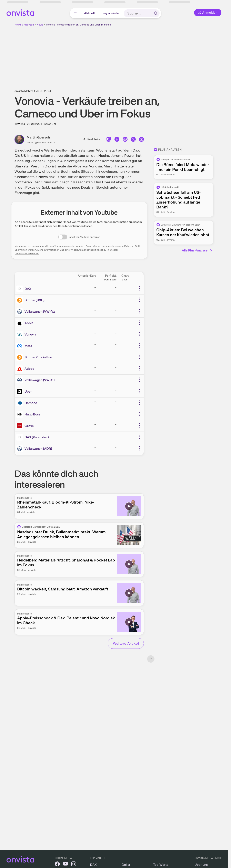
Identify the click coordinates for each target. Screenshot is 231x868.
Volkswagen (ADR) (38, 449)
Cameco (31, 403)
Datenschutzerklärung (27, 254)
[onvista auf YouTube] (66, 865)
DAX (28, 289)
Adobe (29, 369)
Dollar (126, 865)
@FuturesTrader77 (45, 143)
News (40, 25)
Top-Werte (161, 865)
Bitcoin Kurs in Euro (39, 357)
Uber (28, 391)
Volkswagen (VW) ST (40, 380)
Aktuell (89, 13)
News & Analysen (24, 25)
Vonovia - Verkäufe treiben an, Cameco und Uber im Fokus (78, 25)
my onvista (111, 13)
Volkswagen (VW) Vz (40, 312)
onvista (20, 124)
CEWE (29, 426)
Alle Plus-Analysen (197, 250)
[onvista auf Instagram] (74, 865)
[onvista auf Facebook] (57, 865)
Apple (29, 323)
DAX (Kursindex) (37, 437)
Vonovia (96, 166)
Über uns (201, 865)
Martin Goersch (38, 137)
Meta (28, 346)
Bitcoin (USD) (34, 300)
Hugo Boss (32, 414)
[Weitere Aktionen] (139, 288)
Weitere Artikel (126, 643)
